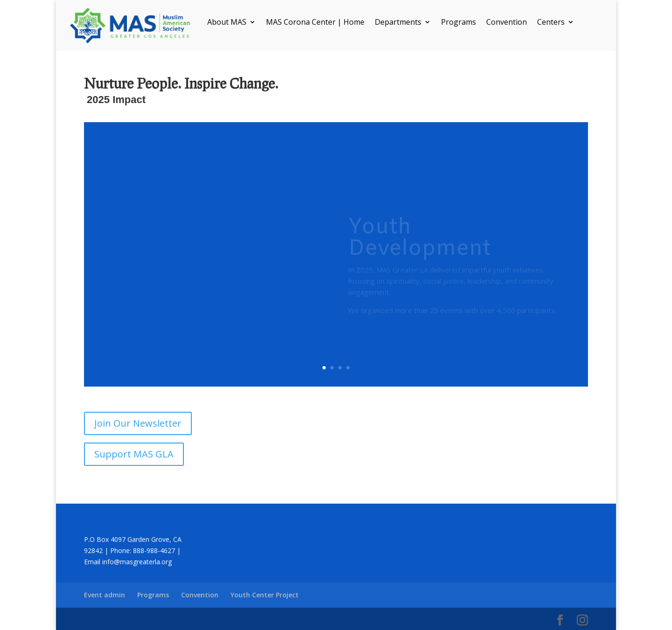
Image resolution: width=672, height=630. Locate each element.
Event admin (105, 595)
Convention (507, 23)
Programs (458, 23)
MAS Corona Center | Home (315, 23)
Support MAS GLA (134, 454)
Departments (398, 23)
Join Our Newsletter (138, 423)
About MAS (227, 23)
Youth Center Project (265, 595)
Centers (551, 23)
